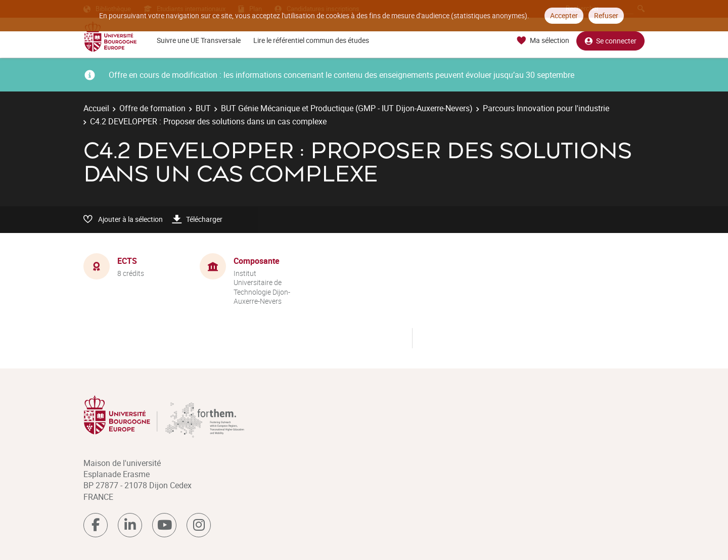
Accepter (564, 15)
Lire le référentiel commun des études (311, 40)
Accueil (96, 108)
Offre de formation (152, 108)
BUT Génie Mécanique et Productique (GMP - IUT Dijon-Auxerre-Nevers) (347, 108)
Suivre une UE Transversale (199, 40)
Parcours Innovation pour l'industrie (546, 108)
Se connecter (610, 41)
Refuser (606, 15)
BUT (203, 108)
